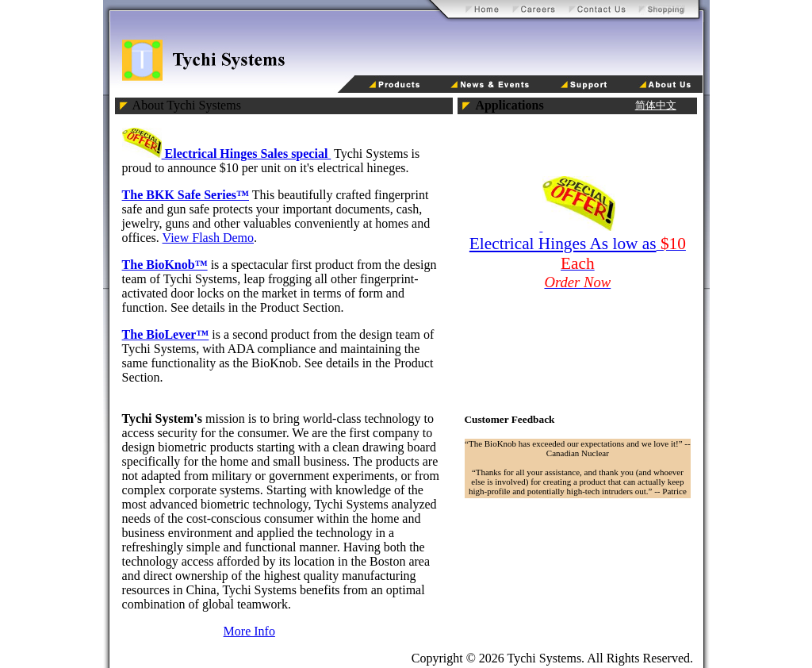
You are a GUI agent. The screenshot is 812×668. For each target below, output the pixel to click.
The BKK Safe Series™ (186, 195)
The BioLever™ (166, 334)
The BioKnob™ (165, 265)
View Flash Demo (208, 238)
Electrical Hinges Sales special (227, 154)
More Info (249, 631)
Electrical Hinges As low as (563, 244)
